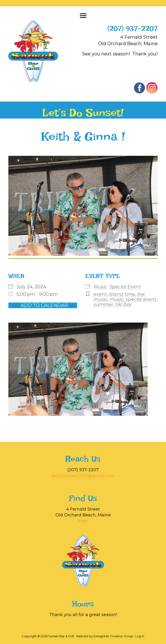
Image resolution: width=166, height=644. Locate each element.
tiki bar (124, 304)
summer (103, 304)
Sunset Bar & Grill (38, 51)
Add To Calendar (40, 305)
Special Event (125, 287)
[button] (83, 16)
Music (100, 287)
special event (141, 299)
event (100, 294)
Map (83, 521)
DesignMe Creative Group (113, 636)
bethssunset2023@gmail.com (83, 476)
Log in (140, 636)
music (117, 299)
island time (122, 294)
